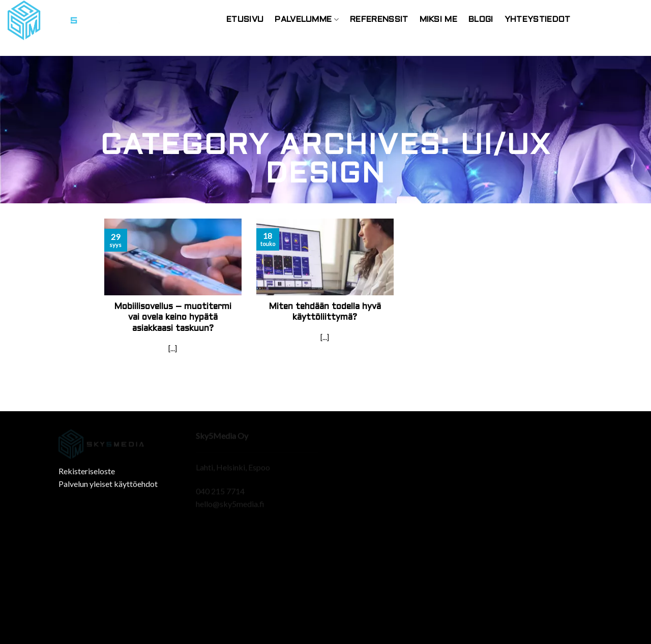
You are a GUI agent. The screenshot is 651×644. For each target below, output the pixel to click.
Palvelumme (307, 20)
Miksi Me (439, 20)
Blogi (481, 20)
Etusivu (245, 20)
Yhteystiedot (538, 20)
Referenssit (379, 20)
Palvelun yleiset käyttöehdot (108, 484)
